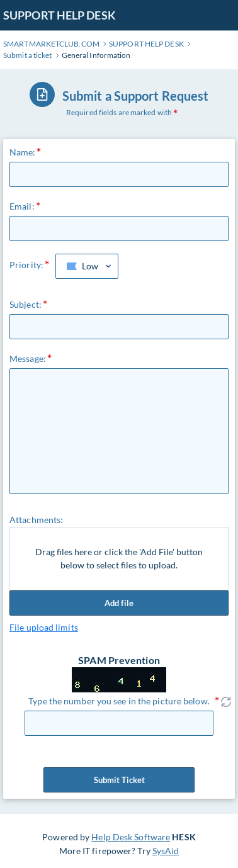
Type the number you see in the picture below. (119, 701)
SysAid (166, 851)
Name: (23, 152)
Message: (28, 358)
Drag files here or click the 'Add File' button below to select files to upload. (119, 559)
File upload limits (44, 627)
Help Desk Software (131, 837)
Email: (22, 206)
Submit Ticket (119, 780)
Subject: (25, 304)
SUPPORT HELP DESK (59, 15)
